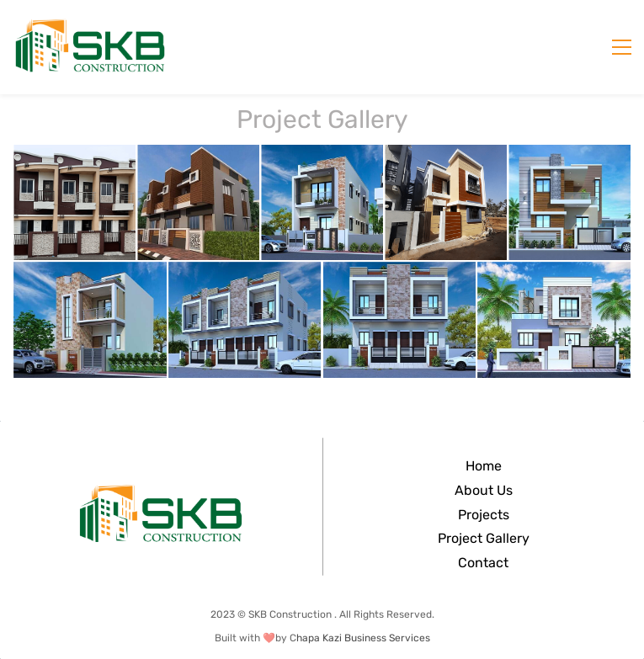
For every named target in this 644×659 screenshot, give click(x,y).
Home (484, 466)
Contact (483, 563)
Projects (484, 515)
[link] (161, 494)
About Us (484, 490)
